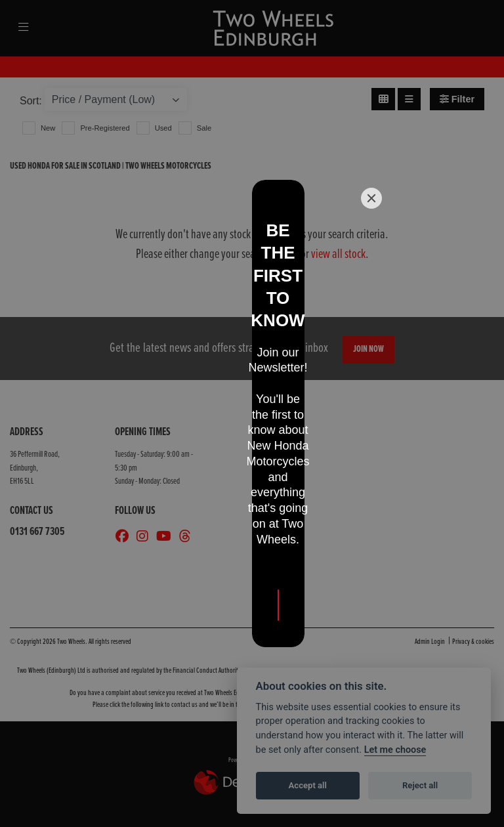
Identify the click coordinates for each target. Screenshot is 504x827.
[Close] (371, 306)
